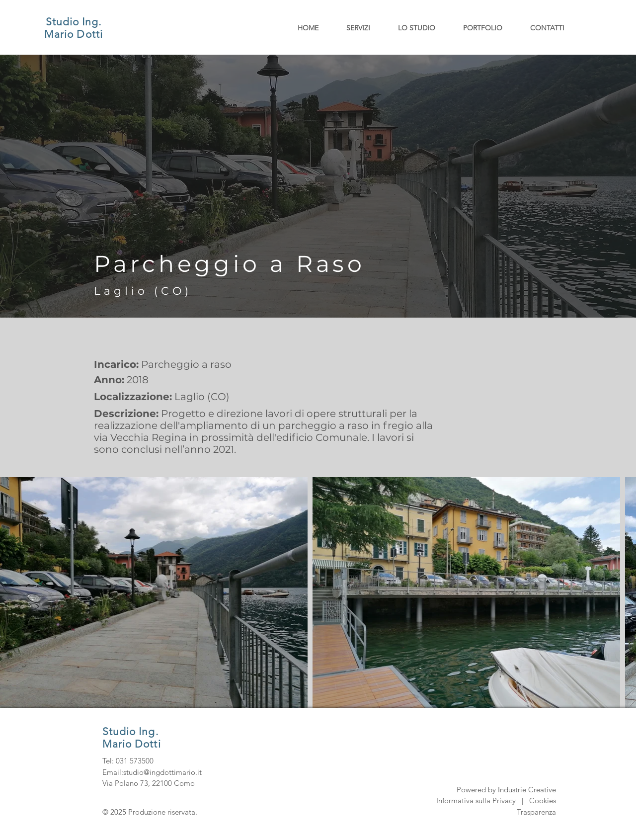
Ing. (92, 22)
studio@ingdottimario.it (162, 772)
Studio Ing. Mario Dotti (132, 738)
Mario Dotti (74, 34)
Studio (64, 22)
